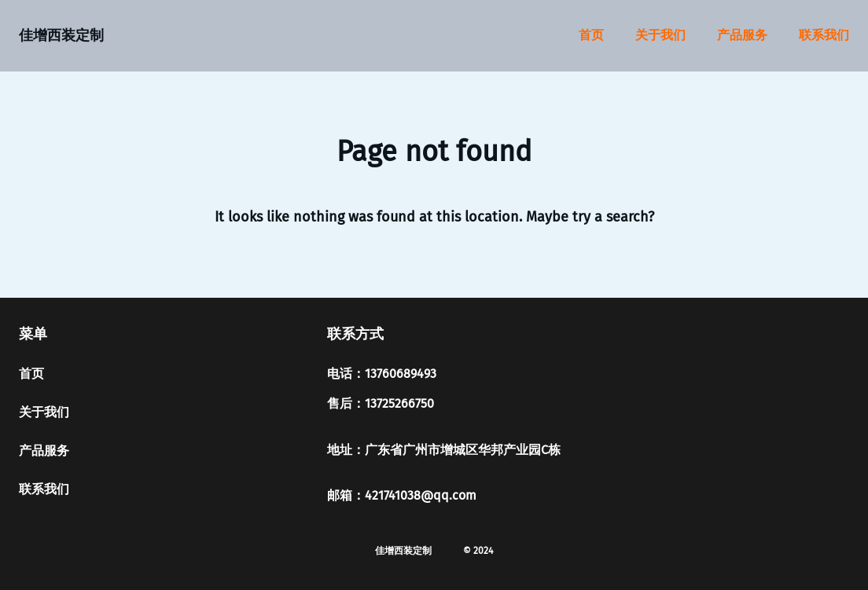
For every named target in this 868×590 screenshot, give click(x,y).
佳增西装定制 (61, 35)
